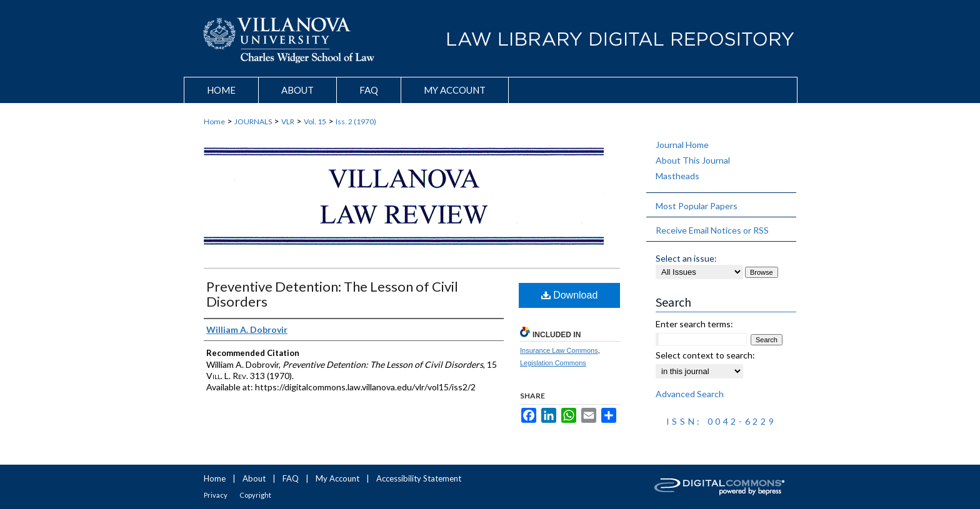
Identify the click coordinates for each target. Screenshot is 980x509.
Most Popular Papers (697, 206)
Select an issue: (686, 258)
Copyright (255, 495)
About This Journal (693, 160)
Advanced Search (690, 394)
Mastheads (677, 176)
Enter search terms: (694, 324)
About (254, 478)
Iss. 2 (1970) (356, 121)
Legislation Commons (553, 363)
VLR (288, 121)
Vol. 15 (315, 121)
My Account (337, 478)
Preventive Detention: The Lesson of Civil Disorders (332, 294)
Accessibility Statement (419, 478)
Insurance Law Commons (559, 350)
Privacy (216, 495)
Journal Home (682, 145)
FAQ (291, 478)
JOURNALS (253, 121)
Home (214, 121)
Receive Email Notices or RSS (712, 230)
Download (570, 295)
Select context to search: (705, 355)
